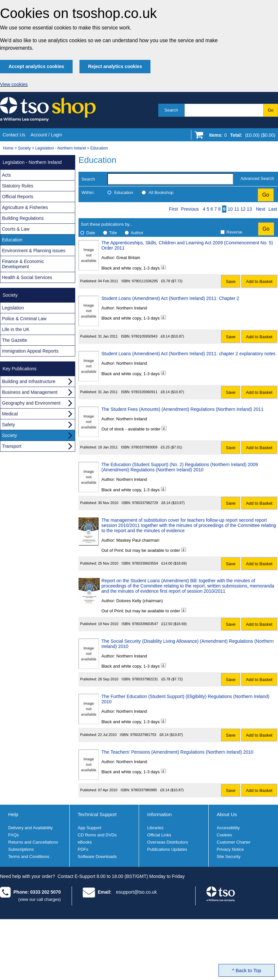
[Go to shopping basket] (241, 136)
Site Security (229, 857)
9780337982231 (145, 679)
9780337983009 (145, 447)
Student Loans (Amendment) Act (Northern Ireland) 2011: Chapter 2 (170, 298)
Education (99, 148)
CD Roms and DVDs (97, 835)
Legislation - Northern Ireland (61, 148)
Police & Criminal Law (24, 319)
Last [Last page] (273, 209)
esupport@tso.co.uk (137, 892)
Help (13, 814)
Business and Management (30, 392)
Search (171, 110)
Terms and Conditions (29, 857)
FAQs (14, 835)
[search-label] (170, 179)
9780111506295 (145, 281)
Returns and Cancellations (33, 842)
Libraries (155, 828)
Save (231, 281)
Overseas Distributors (168, 842)
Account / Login (46, 135)
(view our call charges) (40, 899)
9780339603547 (145, 624)
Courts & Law (16, 229)
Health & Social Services (27, 277)
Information (159, 814)
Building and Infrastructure (29, 381)
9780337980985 (144, 790)
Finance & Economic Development (23, 264)
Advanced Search (257, 178)
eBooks (85, 842)
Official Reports (17, 197)
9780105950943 (145, 336)
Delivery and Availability (30, 828)
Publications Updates (167, 849)
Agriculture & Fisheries (25, 207)
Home (8, 148)
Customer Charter (234, 842)
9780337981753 (143, 735)
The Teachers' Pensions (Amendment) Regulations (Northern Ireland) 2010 (177, 752)
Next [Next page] (261, 209)
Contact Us (14, 135)
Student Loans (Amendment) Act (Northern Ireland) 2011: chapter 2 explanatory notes (188, 354)
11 (237, 209)
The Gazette (15, 340)
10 (230, 209)
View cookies (14, 84)
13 (250, 209)
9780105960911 (145, 392)
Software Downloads (97, 857)
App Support (90, 828)
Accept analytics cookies (36, 66)
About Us (227, 814)
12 (243, 209)
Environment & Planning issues (34, 251)
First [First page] (174, 209)
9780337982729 (145, 503)
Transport (12, 446)
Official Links (159, 835)
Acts (6, 175)
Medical (10, 414)
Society (24, 148)
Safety (9, 425)
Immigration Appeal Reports (30, 351)
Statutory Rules (18, 186)
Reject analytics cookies (115, 66)
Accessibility (228, 828)
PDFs (83, 849)
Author (137, 233)
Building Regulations (23, 218)
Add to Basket (259, 281)
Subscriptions (21, 849)
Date (91, 233)
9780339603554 (145, 563)
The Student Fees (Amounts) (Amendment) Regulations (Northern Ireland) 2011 (182, 409)
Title (113, 233)
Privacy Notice (230, 849)
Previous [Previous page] (190, 209)
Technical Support (97, 814)
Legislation (13, 308)
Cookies (225, 835)
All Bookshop (161, 192)
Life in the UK (16, 329)
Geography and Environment (31, 403)
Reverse (234, 232)
